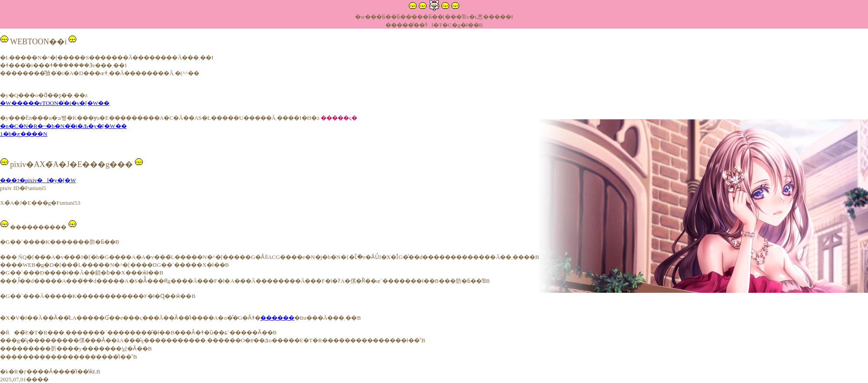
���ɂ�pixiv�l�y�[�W (38, 180)
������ (277, 318)
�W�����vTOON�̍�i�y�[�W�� (55, 103)
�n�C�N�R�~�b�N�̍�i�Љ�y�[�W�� (63, 126)
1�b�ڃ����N (24, 134)
